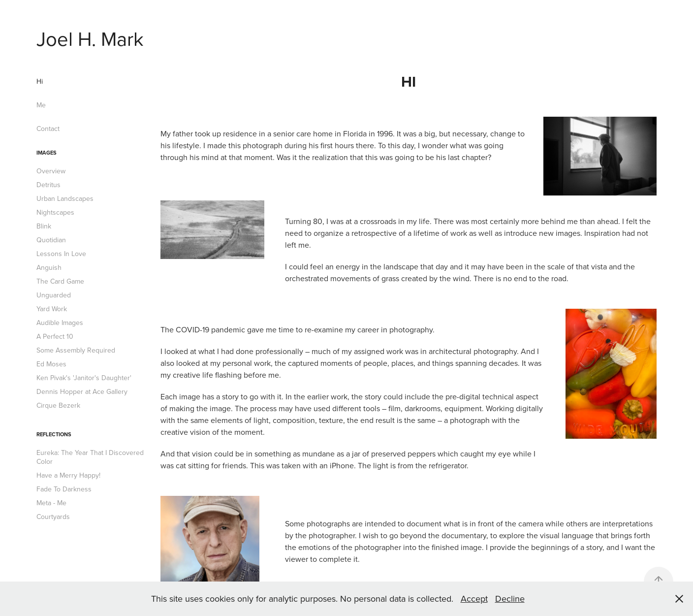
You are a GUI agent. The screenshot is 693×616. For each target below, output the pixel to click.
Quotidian (51, 240)
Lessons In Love (61, 254)
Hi (40, 81)
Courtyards (53, 517)
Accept (474, 599)
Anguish (49, 267)
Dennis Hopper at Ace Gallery (82, 391)
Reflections (54, 434)
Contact (48, 129)
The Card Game (60, 281)
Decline (510, 599)
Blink (44, 226)
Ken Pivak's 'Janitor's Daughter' (84, 378)
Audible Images (60, 323)
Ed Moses (51, 364)
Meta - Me (51, 503)
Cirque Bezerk (58, 405)
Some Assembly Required (76, 350)
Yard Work (52, 309)
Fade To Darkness (64, 489)
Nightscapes (55, 212)
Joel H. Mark (90, 38)
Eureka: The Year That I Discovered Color (90, 457)
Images (47, 153)
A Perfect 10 (55, 336)
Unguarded (54, 295)
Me (41, 105)
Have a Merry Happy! (68, 475)
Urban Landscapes (65, 198)
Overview (51, 171)
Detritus (48, 185)
